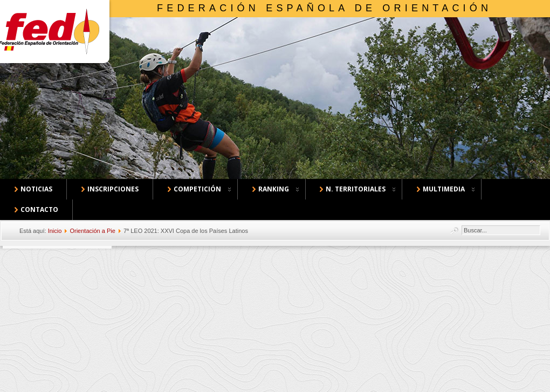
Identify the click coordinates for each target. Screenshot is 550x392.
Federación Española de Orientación (324, 8)
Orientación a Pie (92, 231)
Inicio (55, 231)
